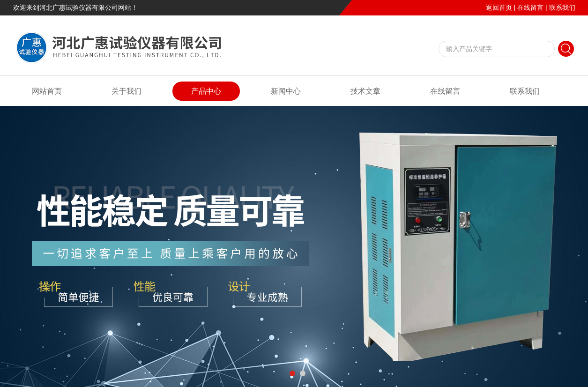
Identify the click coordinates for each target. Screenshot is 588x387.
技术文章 (365, 91)
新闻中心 (286, 91)
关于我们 (127, 91)
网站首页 (47, 91)
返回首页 (499, 7)
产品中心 (206, 91)
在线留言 (530, 7)
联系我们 (562, 7)
